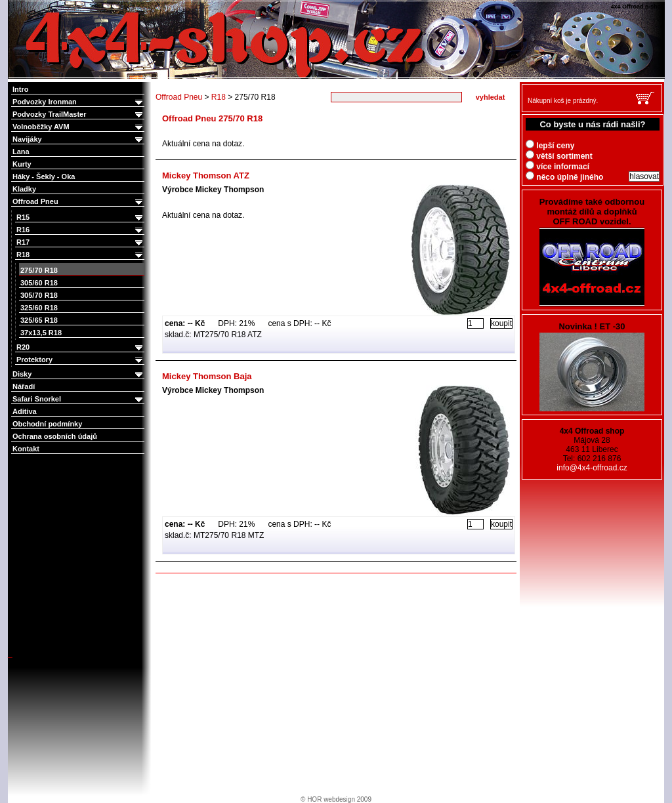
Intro (20, 89)
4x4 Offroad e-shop (17, 1)
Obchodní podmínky (47, 424)
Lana (21, 152)
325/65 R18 (39, 320)
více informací (557, 167)
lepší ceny (550, 146)
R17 (80, 242)
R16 (80, 230)
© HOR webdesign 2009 (336, 799)
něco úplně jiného (564, 177)
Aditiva (25, 411)
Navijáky (78, 139)
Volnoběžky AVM (78, 127)
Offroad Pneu (78, 202)
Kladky (24, 189)
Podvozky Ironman (78, 102)
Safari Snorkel (78, 399)
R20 (80, 347)
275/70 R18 (39, 270)
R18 (80, 255)
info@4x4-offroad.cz (592, 468)
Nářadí (24, 386)
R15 (80, 217)
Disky (78, 374)
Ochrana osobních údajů (55, 436)
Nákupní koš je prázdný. (563, 101)
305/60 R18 (39, 283)
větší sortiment (559, 156)
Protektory (80, 360)
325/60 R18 (39, 308)
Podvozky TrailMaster (78, 114)
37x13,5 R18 (41, 333)
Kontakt (26, 449)
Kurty (22, 164)
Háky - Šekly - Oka (44, 176)
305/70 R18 (39, 295)
